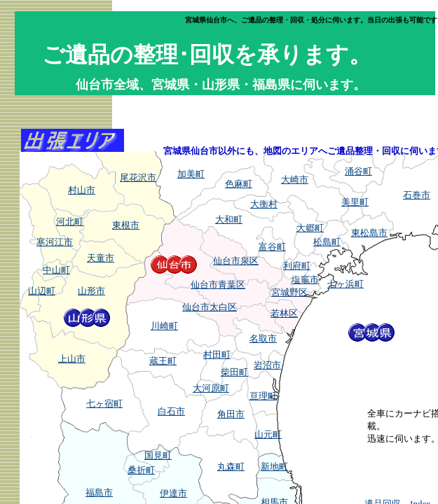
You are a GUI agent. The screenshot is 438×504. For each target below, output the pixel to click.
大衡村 (264, 204)
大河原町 (211, 388)
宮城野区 (289, 292)
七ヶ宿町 (104, 404)
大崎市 (295, 180)
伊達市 (173, 493)
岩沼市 (267, 365)
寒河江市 (55, 242)
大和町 (229, 219)
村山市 (82, 190)
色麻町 (239, 184)
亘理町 (263, 396)
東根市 (126, 225)
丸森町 (231, 467)
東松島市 (369, 233)
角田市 (231, 414)
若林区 (284, 313)
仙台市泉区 (236, 261)
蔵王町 (163, 361)
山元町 (268, 434)
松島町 (327, 242)
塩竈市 (305, 280)
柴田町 (234, 372)
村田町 (217, 355)
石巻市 (417, 195)
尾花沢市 (138, 177)
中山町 (56, 270)
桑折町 (141, 470)
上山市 (72, 359)
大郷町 (310, 228)
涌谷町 (358, 171)
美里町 (355, 202)
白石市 (171, 411)
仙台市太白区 (210, 307)
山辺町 (42, 291)
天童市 (101, 258)
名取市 (263, 338)
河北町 (70, 222)
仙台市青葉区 (218, 285)
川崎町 (164, 326)
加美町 (191, 174)
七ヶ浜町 (345, 284)
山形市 (91, 291)
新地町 (274, 467)
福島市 (99, 492)
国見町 (158, 455)
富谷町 (272, 247)
